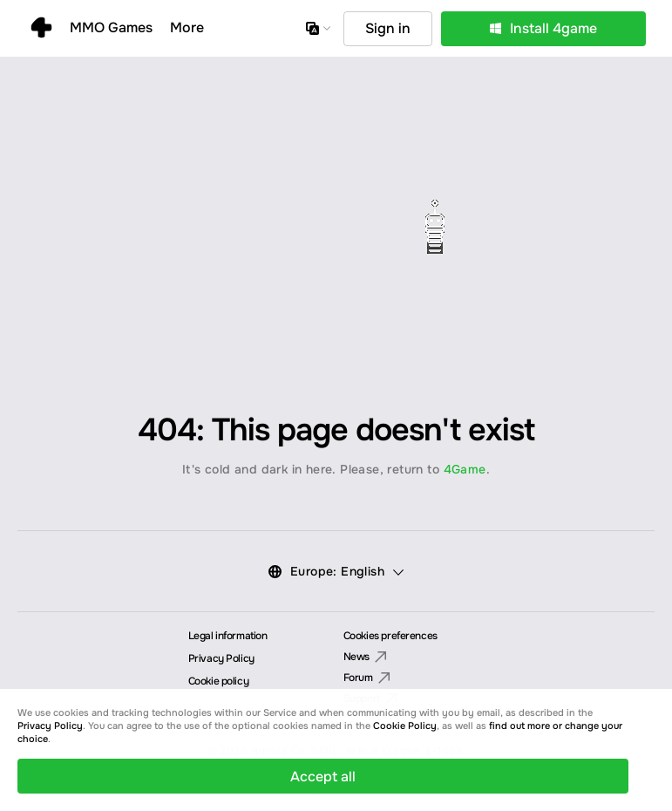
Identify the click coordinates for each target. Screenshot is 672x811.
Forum (367, 678)
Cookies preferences (390, 636)
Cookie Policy (405, 726)
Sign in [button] (388, 28)
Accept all (323, 777)
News (365, 658)
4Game (465, 469)
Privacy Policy (221, 658)
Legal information (228, 636)
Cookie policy (219, 681)
